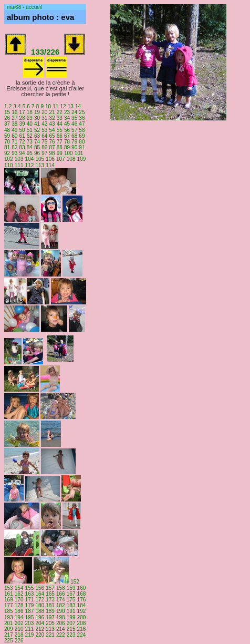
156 (40, 588)
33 (60, 118)
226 (19, 641)
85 (37, 147)
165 (50, 594)
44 (60, 124)
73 (30, 142)
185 (9, 611)
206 (61, 623)
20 (44, 112)
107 (61, 159)
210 (19, 629)
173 (50, 600)
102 (9, 159)
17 (22, 112)
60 (14, 136)
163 (30, 594)
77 (60, 142)
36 (82, 118)
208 (82, 623)
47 (82, 124)
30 (37, 118)
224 (82, 635)
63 (37, 136)
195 (30, 617)
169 (9, 600)
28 (22, 118)
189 (50, 611)
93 (14, 153)
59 (7, 136)
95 (30, 153)
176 (82, 600)
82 (14, 147)
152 (75, 582)
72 (22, 142)
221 (50, 635)
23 (67, 112)
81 (7, 147)
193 (9, 617)
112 (30, 165)
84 (30, 147)
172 (40, 600)
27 (14, 118)
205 (50, 623)
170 (19, 600)
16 (14, 112)
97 (44, 153)
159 (71, 588)
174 (61, 600)
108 (71, 159)
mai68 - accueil (24, 7)
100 (69, 153)
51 (30, 130)
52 (37, 130)
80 (82, 142)
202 (19, 623)
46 (74, 124)
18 (30, 112)
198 (61, 617)
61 (22, 136)
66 (60, 136)
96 (37, 153)
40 (30, 124)
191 (71, 611)
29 (30, 118)
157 (50, 588)
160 (82, 588)
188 (40, 611)
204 (40, 623)
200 (82, 617)
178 (19, 605)
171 (30, 600)
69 (82, 136)
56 (67, 130)
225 (9, 641)
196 (40, 617)
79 (74, 142)
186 (19, 611)
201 (9, 623)
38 (14, 124)
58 (82, 130)
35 (74, 118)
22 (60, 112)
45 (67, 124)
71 (14, 142)
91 (82, 147)
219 (30, 635)
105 (40, 159)
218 (19, 635)
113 (40, 165)
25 (82, 112)
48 (7, 130)
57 (74, 130)
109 (82, 159)
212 (40, 629)
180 (40, 605)
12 (63, 106)
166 (61, 594)
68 (74, 136)
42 (44, 124)
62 (30, 136)
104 (30, 159)
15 (7, 112)
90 (74, 147)
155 (30, 588)
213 (50, 629)
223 (71, 635)
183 (71, 605)
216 (82, 629)
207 (71, 623)
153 (9, 588)
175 (71, 600)
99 (60, 153)
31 (44, 118)
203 (30, 623)
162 (19, 594)
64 (44, 136)
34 (67, 118)
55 (60, 130)
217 (9, 635)
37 (7, 124)
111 (19, 165)
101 (79, 153)
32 (52, 118)
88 (60, 147)
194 (19, 617)
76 (52, 142)
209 (9, 629)
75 (44, 142)
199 (71, 617)
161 (9, 594)
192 (82, 611)
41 (37, 124)
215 (71, 629)
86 (44, 147)
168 (82, 594)
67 (67, 136)
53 (44, 130)
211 (30, 629)
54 (52, 130)
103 (19, 159)
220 (40, 635)
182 (61, 605)
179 (30, 605)
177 (9, 605)
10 (48, 106)
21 (52, 112)
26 (7, 118)
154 (19, 588)
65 (52, 136)
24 (74, 112)
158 (61, 588)
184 (82, 605)
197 (50, 617)
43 (52, 124)
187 (30, 611)
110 (9, 165)
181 (50, 605)
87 (52, 147)
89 (67, 147)
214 (61, 629)
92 (7, 153)
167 (71, 594)
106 (50, 159)
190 (61, 611)
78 (67, 142)
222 (61, 635)
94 (22, 153)
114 (50, 165)
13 (71, 106)
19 (37, 112)
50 (22, 130)
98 (52, 153)
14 (78, 106)
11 (55, 106)
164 (40, 594)
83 (22, 147)
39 (22, 124)
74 (37, 142)
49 (14, 130)
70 (7, 142)
